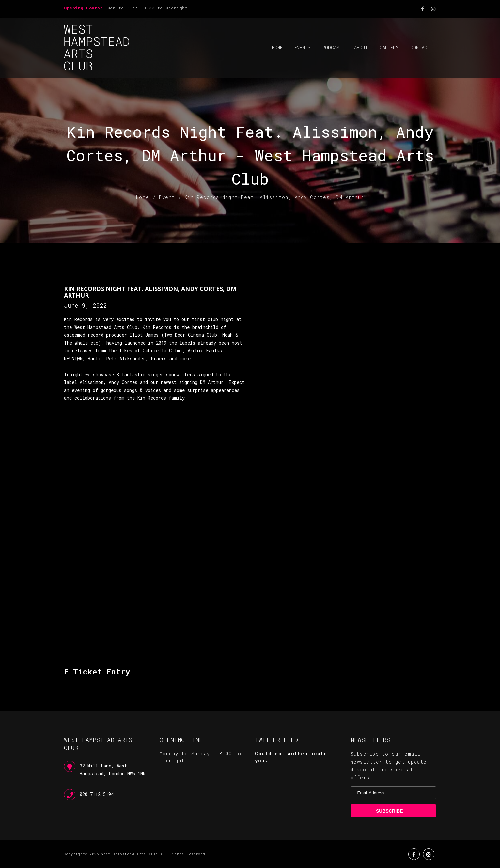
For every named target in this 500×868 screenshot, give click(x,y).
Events (303, 47)
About (361, 47)
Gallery (389, 47)
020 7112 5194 (97, 794)
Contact (420, 47)
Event (167, 197)
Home (277, 47)
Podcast (332, 47)
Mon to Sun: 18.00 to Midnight (148, 8)
